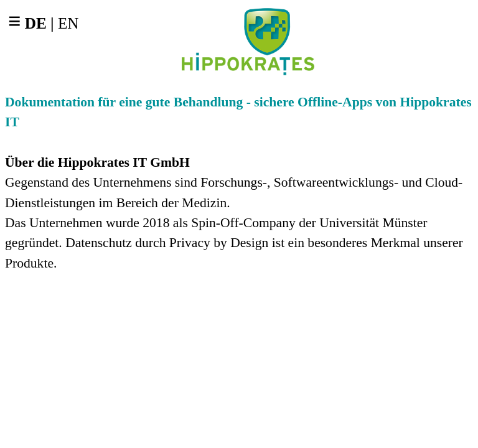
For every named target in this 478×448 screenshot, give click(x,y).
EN (68, 23)
